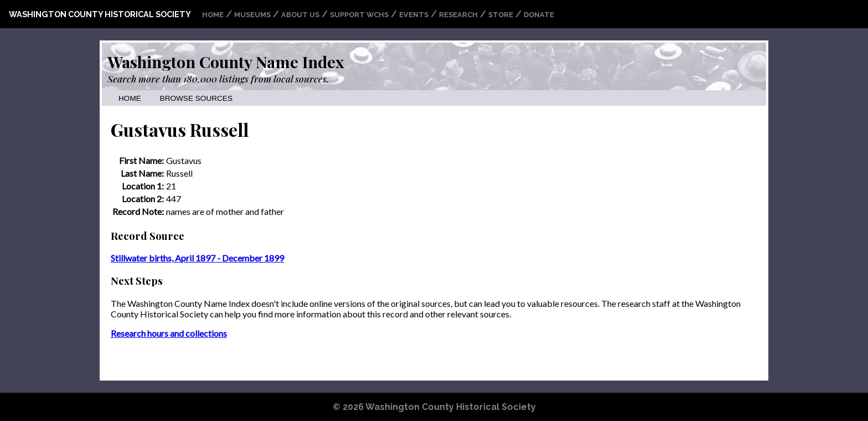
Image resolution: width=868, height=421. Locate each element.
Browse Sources (196, 98)
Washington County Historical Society (100, 14)
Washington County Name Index (226, 61)
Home (213, 15)
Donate (539, 15)
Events (414, 15)
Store (501, 15)
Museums (252, 15)
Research (458, 15)
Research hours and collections (169, 333)
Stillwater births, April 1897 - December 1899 (197, 258)
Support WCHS (359, 15)
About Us (300, 15)
